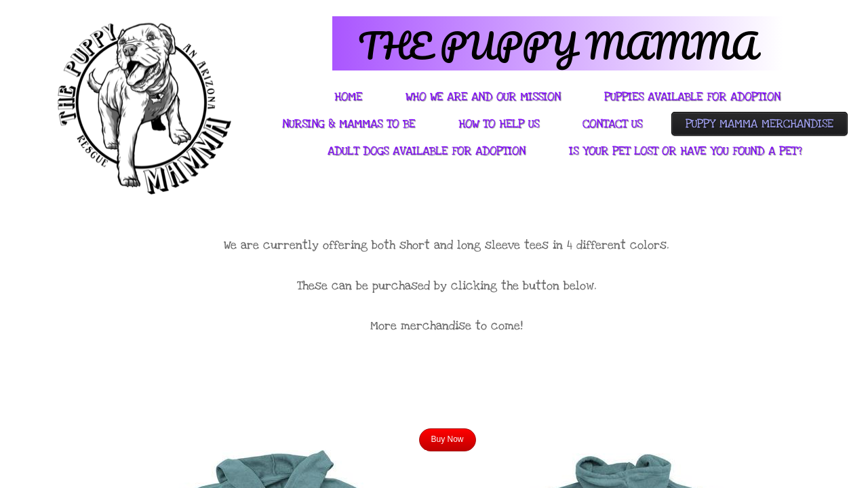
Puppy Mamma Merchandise (759, 124)
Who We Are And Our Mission (483, 97)
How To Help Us (499, 124)
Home (348, 97)
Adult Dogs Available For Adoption (427, 151)
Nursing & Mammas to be (349, 124)
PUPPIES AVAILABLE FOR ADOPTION (692, 97)
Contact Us (612, 124)
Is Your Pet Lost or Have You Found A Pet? (685, 151)
